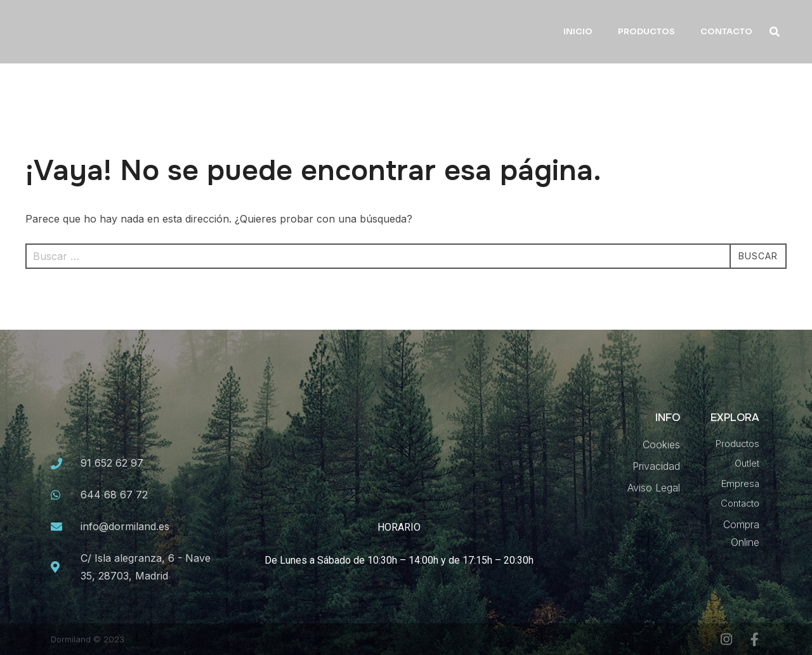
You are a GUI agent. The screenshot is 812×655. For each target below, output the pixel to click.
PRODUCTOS (646, 31)
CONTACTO (726, 31)
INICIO (578, 31)
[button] (774, 32)
